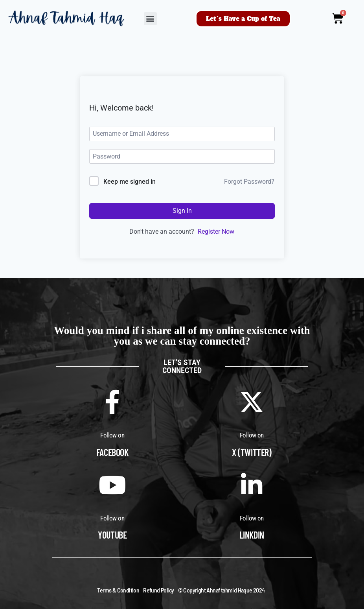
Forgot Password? (249, 182)
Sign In (182, 211)
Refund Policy (158, 590)
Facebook (112, 452)
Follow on (112, 435)
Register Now (216, 232)
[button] (150, 19)
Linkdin (252, 535)
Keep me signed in (130, 182)
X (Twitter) (252, 452)
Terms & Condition (118, 590)
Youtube (112, 535)
